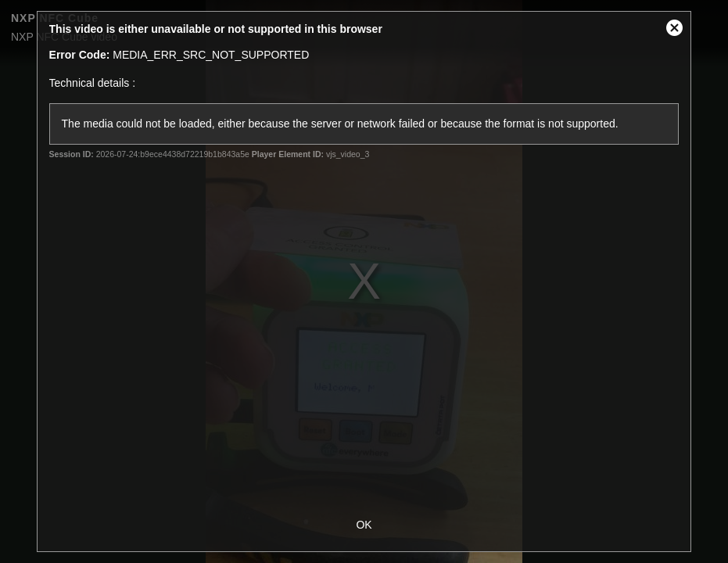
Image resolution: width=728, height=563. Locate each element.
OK (364, 525)
